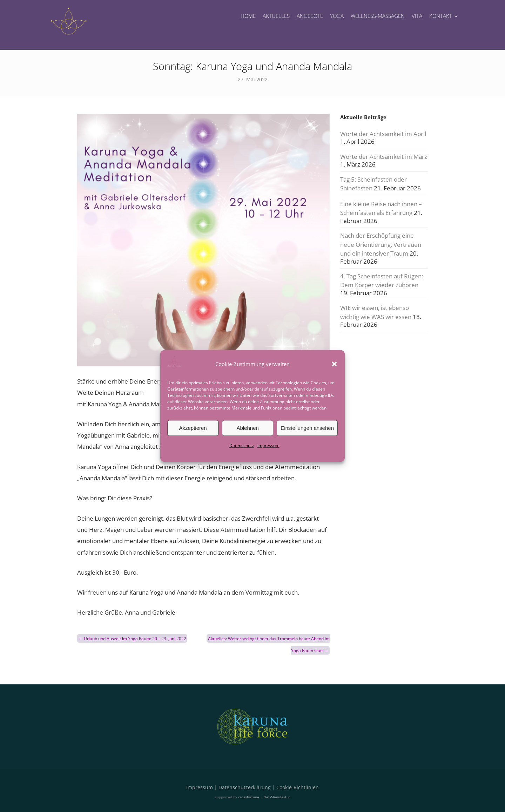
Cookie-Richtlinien (298, 787)
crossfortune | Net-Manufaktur (264, 797)
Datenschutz (242, 445)
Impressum (268, 445)
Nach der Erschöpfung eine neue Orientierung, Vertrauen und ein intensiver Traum (381, 244)
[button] (334, 364)
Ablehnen (247, 428)
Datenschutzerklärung (245, 787)
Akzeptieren (193, 428)
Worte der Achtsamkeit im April (383, 134)
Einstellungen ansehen (307, 428)
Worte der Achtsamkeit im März (384, 157)
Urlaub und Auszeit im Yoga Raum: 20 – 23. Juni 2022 (132, 639)
